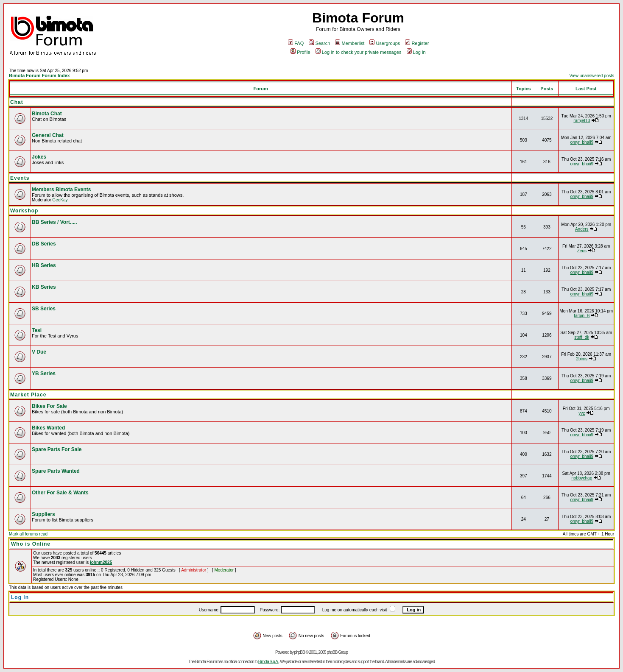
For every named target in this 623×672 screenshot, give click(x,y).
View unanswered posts (592, 76)
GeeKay (60, 200)
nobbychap (582, 478)
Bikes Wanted (48, 428)
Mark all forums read (28, 534)
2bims (582, 359)
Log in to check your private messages (359, 52)
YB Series (44, 374)
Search (319, 43)
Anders (582, 229)
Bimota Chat (47, 114)
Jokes (39, 157)
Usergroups (385, 43)
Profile (300, 52)
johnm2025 (101, 562)
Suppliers (43, 514)
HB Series (44, 265)
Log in (416, 52)
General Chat (48, 135)
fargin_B (582, 316)
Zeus (582, 251)
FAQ (296, 43)
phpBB (300, 652)
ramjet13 (582, 121)
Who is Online (31, 544)
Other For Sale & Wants (60, 493)
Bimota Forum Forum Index (39, 75)
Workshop (24, 211)
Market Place (28, 395)
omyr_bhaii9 (582, 142)
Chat (17, 102)
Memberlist (350, 43)
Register (417, 43)
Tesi (37, 330)
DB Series (44, 244)
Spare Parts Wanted (56, 471)
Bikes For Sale (49, 406)
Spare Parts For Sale (57, 449)
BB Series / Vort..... (54, 222)
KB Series (44, 287)
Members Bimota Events (61, 190)
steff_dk (582, 337)
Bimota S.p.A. (268, 662)
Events (20, 178)
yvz (582, 413)
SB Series (44, 309)
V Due (39, 352)
